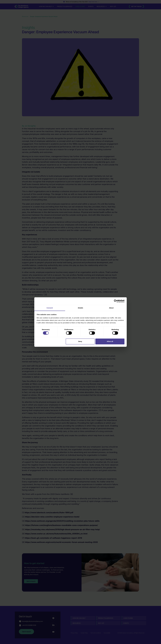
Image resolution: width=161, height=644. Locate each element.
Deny (80, 341)
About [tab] (111, 308)
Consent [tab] (50, 308)
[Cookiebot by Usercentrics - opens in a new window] (115, 301)
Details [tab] (80, 308)
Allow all (110, 341)
